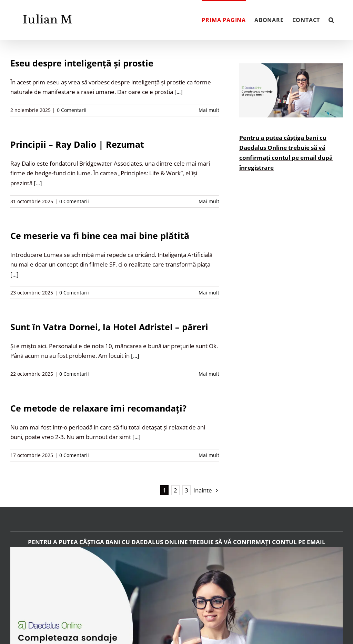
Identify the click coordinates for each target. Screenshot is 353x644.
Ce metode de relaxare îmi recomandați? (98, 408)
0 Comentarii (72, 110)
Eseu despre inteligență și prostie (82, 63)
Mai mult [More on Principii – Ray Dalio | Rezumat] (209, 201)
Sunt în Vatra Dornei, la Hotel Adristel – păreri (109, 327)
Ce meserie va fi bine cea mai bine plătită (100, 236)
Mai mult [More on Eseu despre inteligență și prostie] (209, 110)
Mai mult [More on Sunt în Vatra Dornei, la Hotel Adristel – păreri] (209, 374)
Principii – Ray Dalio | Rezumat (77, 144)
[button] (331, 19)
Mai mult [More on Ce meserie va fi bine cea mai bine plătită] (209, 293)
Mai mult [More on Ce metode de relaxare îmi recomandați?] (209, 455)
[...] (179, 92)
